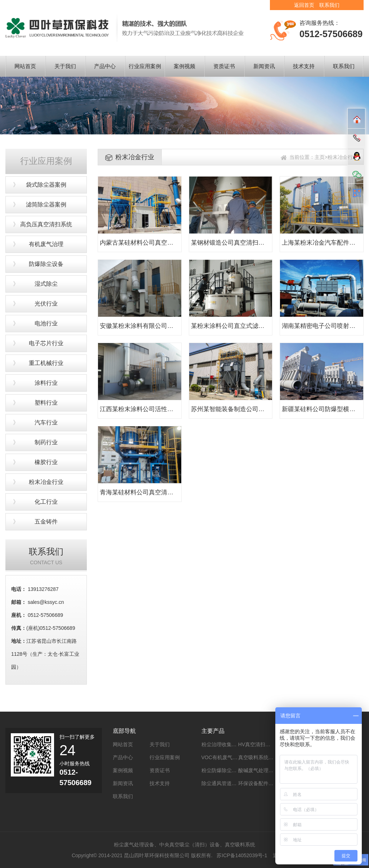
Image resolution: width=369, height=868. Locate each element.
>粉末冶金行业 (341, 157)
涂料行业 (46, 383)
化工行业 (46, 502)
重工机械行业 (46, 363)
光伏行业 (46, 304)
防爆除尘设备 (46, 264)
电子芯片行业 (46, 343)
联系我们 (329, 5)
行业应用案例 (145, 66)
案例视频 (184, 66)
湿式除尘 (46, 284)
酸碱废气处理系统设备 (263, 770)
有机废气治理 (46, 244)
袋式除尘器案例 (46, 185)
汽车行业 (46, 422)
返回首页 (304, 5)
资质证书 (224, 66)
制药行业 (46, 442)
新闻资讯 (264, 66)
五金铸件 (46, 522)
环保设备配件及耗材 (261, 783)
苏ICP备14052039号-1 (243, 855)
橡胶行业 (46, 462)
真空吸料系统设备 (258, 757)
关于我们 (65, 66)
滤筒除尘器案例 (46, 204)
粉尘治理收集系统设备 (227, 744)
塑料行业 (46, 403)
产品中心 (105, 66)
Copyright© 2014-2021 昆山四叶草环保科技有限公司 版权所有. (142, 855)
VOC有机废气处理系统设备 (232, 757)
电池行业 (46, 323)
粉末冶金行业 (46, 482)
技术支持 (304, 66)
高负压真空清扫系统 (46, 224)
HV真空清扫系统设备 (262, 744)
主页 (320, 157)
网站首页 (25, 66)
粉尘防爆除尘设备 (222, 770)
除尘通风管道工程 (222, 783)
